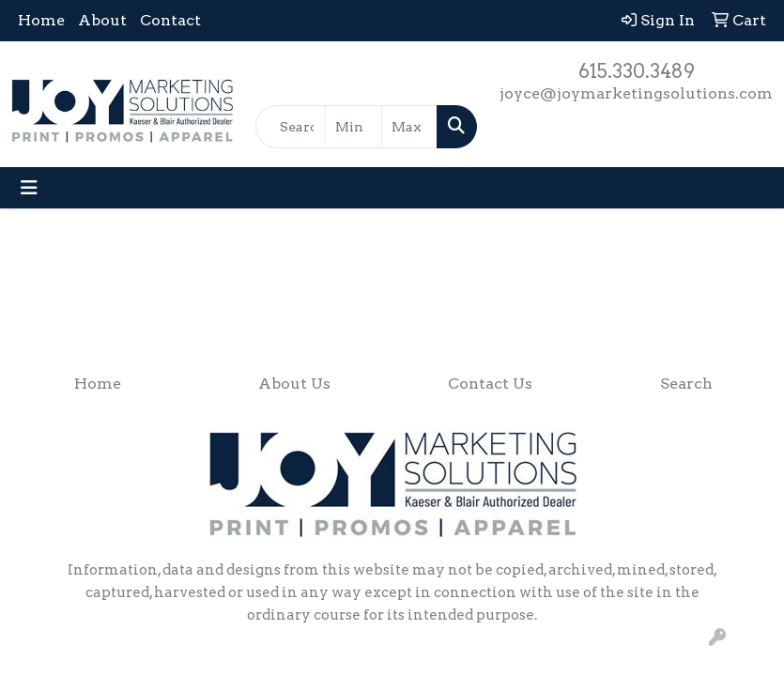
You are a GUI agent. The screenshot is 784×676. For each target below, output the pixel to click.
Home (41, 20)
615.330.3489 (637, 71)
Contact (170, 20)
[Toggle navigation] (29, 188)
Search (686, 384)
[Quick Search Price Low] (353, 127)
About (102, 20)
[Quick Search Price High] (409, 127)
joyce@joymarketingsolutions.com (636, 93)
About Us (294, 384)
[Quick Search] (291, 127)
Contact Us (490, 384)
